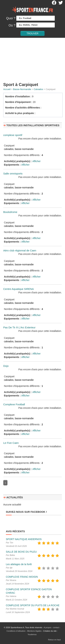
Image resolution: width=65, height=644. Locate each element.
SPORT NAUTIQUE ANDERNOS (24, 539)
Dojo (6, 366)
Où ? (12, 25)
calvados (9, 149)
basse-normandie (24, 149)
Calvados (38, 89)
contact (56, 627)
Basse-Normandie (22, 89)
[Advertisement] (32, 59)
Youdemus (32, 634)
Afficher (36, 161)
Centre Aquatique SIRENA (19, 289)
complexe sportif (13, 135)
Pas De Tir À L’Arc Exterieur (19, 327)
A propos (48, 627)
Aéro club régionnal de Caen (20, 250)
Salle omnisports (13, 173)
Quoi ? (11, 18)
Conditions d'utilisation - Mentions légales (24, 631)
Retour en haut (54, 640)
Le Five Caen (11, 443)
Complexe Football (14, 404)
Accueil (7, 89)
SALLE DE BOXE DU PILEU (21, 552)
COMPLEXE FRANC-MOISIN (22, 577)
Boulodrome (10, 212)
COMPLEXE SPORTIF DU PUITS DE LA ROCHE (33, 605)
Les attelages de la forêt (19, 564)
